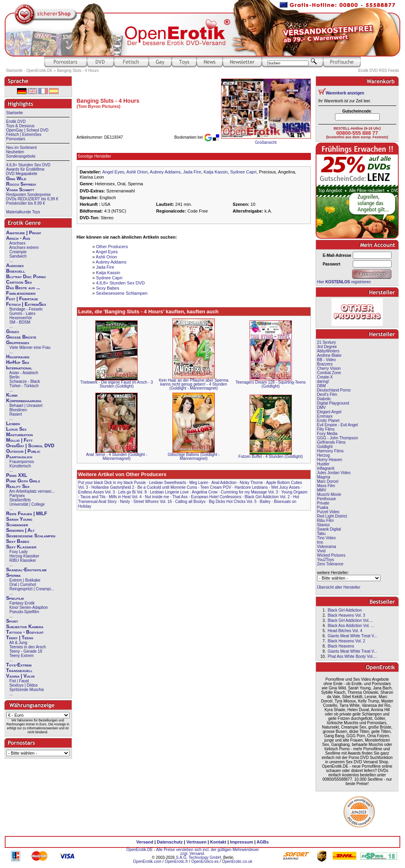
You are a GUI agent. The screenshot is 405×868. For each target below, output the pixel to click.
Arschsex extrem (24, 248)
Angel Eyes (113, 172)
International (19, 368)
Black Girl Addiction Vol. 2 (267, 497)
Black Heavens (341, 646)
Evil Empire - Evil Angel (338, 425)
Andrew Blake (329, 355)
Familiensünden (21, 293)
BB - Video (327, 360)
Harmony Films (330, 451)
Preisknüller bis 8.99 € (26, 203)
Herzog (324, 455)
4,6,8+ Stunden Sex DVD (28, 165)
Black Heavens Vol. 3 (347, 615)
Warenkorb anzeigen (345, 93)
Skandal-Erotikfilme (27, 570)
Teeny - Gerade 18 (26, 651)
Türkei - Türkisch (24, 386)
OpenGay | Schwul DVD (27, 130)
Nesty (125, 502)
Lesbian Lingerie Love (169, 492)
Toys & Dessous (21, 126)
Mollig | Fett (20, 440)
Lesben (13, 424)
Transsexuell (20, 670)
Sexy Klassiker (21, 547)
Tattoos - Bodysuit (25, 632)
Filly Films (326, 429)
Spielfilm (15, 598)
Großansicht (266, 142)
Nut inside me (157, 497)
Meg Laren (199, 483)
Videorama (327, 547)
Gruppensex (18, 343)
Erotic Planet (328, 421)
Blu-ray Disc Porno (26, 277)
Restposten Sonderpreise (29, 195)
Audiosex (15, 265)
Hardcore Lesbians (251, 487)
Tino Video (326, 538)
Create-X (325, 377)
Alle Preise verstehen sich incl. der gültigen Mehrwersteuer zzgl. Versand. (207, 852)
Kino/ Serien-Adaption (29, 607)
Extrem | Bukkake (25, 580)
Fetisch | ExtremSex (24, 135)
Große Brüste (21, 337)
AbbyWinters (328, 351)
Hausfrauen (18, 357)
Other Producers (112, 247)
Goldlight (325, 447)
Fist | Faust (19, 681)
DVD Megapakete (22, 174)
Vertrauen (196, 842)
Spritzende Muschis (27, 690)
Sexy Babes (18, 541)
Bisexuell (16, 271)
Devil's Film (327, 394)
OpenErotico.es (205, 861)
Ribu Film (326, 521)
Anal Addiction (224, 483)
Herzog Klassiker (25, 556)
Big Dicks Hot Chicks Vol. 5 (233, 502)
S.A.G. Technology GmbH (199, 858)
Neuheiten (15, 152)
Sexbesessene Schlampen (31, 536)
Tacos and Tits (93, 497)
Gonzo (13, 331)
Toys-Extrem (19, 665)
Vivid (322, 551)
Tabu (322, 534)
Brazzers (325, 364)
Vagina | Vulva (21, 676)
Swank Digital (329, 529)
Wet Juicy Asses (285, 487)
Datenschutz (170, 842)
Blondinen (18, 410)
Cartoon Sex (19, 282)
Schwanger (17, 525)
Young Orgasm (294, 492)
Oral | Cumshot (23, 585)
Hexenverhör (21, 318)
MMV (322, 490)
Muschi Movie (329, 494)
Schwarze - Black (25, 381)
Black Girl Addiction (345, 610)
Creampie (18, 252)
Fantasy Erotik (22, 603)
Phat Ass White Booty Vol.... (352, 656)
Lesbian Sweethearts (167, 483)
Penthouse (327, 499)
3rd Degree (327, 347)
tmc (320, 542)
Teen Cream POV (216, 487)
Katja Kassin (216, 172)
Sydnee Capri (243, 172)
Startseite (15, 113)
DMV (322, 408)
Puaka (323, 507)
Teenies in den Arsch (28, 647)
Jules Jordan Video (334, 473)
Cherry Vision (329, 368)
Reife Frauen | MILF (27, 514)
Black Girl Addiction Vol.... (350, 620)
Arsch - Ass (18, 238)
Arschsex (17, 243)
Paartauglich (19, 457)
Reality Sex (18, 486)
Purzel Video (328, 512)
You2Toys (326, 560)
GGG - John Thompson (338, 438)
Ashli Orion (137, 172)
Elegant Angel (329, 412)
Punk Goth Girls (23, 481)
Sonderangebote (21, 156)
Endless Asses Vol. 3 (97, 492)
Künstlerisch (20, 466)
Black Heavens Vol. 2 (347, 641)
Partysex (17, 496)
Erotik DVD (16, 121)
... (11, 261)
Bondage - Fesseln (26, 309)
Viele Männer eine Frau (30, 347)
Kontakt (218, 842)
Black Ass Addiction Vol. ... (351, 626)
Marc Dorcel (328, 481)
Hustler (324, 464)
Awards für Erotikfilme (26, 169)
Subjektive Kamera (25, 627)
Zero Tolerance (330, 564)
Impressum (241, 842)
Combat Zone (329, 373)
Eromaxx (325, 416)
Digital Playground (333, 403)
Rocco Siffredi (21, 184)
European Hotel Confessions (216, 497)
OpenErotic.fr (176, 861)
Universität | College (27, 504)
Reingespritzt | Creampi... (32, 589)
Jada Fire (192, 172)
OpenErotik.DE (139, 850)
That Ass (180, 497)
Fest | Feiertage (22, 299)
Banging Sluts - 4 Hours (78, 71)
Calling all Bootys (190, 502)
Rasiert (16, 414)
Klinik (12, 395)
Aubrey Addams (165, 172)
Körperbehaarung (24, 401)
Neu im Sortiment (22, 148)
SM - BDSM (20, 322)
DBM (322, 386)
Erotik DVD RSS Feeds (379, 71)
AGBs (263, 842)
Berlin (15, 377)
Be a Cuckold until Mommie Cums (167, 487)
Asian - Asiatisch (24, 373)
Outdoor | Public (23, 451)
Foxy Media (327, 434)
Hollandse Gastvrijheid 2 (113, 487)
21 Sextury (327, 342)
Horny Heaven (330, 460)
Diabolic (324, 399)
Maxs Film (326, 486)
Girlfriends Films (331, 442)
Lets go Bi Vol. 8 (132, 492)
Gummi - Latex (23, 313)
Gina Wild (16, 179)
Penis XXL (17, 475)
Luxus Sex (17, 429)
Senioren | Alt (21, 530)
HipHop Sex (18, 362)
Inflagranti (326, 468)
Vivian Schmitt (20, 190)
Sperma (14, 575)
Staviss (324, 525)
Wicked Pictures (331, 555)
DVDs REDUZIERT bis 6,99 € (32, 199)
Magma (324, 477)
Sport (12, 621)
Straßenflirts (20, 500)
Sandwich (18, 256)
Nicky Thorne (251, 483)
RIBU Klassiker (23, 560)
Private (323, 503)
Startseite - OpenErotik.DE (29, 71)
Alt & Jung (18, 643)
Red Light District (332, 516)
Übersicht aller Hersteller (339, 587)
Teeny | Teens (20, 638)
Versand (145, 842)
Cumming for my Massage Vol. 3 (249, 492)
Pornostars (16, 139)
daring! (323, 381)
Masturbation (20, 435)
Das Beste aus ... (23, 288)
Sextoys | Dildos (24, 685)
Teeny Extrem (22, 656)
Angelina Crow (205, 492)
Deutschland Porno (334, 390)
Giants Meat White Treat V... (353, 636)
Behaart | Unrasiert (26, 406)
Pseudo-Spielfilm (24, 612)
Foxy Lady (19, 552)
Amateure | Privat (24, 233)
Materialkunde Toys (23, 212)
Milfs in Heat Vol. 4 (125, 497)
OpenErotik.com (147, 861)
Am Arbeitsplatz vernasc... (32, 491)
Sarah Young (19, 519)
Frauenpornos (22, 462)
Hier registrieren (344, 282)
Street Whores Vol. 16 (152, 502)
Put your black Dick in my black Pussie (112, 483)
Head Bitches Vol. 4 (345, 631)
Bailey (265, 502)
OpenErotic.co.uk (237, 861)
